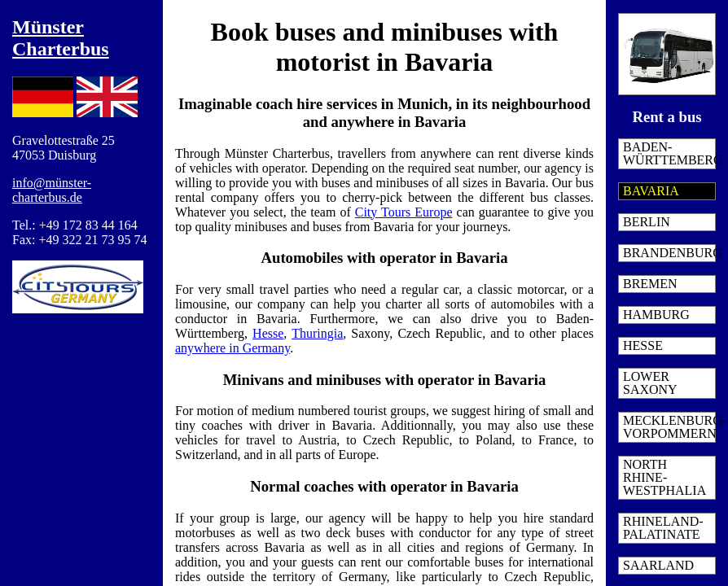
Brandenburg (669, 253)
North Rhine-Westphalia (664, 477)
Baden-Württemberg (669, 153)
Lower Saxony (650, 383)
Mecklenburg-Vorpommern (669, 427)
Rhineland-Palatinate (663, 528)
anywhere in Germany (232, 348)
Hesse (643, 345)
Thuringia (317, 333)
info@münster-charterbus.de (52, 190)
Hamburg (656, 315)
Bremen (650, 284)
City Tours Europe (404, 212)
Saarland (658, 565)
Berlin (647, 222)
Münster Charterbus (61, 38)
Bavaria (651, 191)
